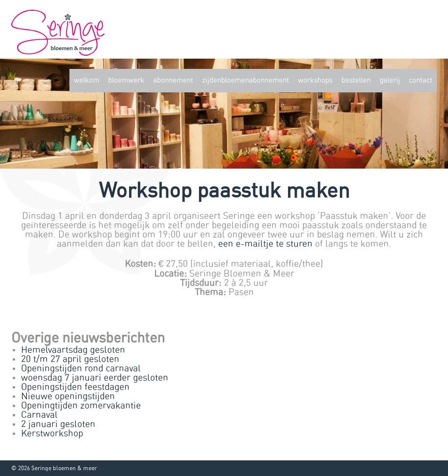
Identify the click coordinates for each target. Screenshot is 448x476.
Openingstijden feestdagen (75, 387)
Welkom (87, 80)
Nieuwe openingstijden (68, 397)
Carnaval (39, 415)
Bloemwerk (126, 80)
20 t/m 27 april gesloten (70, 359)
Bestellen (356, 80)
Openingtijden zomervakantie (81, 406)
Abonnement (173, 80)
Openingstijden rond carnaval (81, 369)
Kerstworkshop (52, 434)
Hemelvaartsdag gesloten (73, 350)
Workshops (315, 80)
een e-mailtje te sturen (265, 244)
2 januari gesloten (58, 424)
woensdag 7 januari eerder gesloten (95, 378)
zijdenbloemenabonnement (246, 80)
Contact (421, 80)
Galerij (390, 80)
